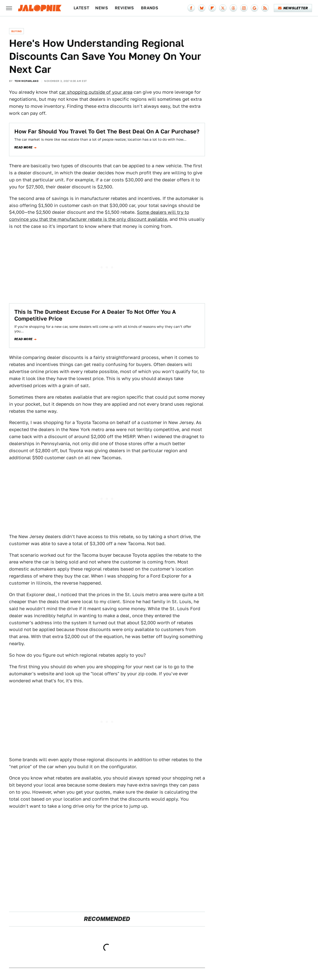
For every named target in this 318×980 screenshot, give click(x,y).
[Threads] (233, 8)
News (102, 8)
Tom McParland (26, 81)
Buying (16, 31)
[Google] (254, 8)
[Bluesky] (202, 8)
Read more (23, 147)
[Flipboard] (212, 8)
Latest (81, 8)
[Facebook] (191, 8)
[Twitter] (223, 8)
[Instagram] (244, 8)
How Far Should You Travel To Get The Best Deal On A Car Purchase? (107, 131)
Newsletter (293, 8)
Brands (150, 8)
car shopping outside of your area (96, 92)
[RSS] (265, 8)
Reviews (124, 8)
